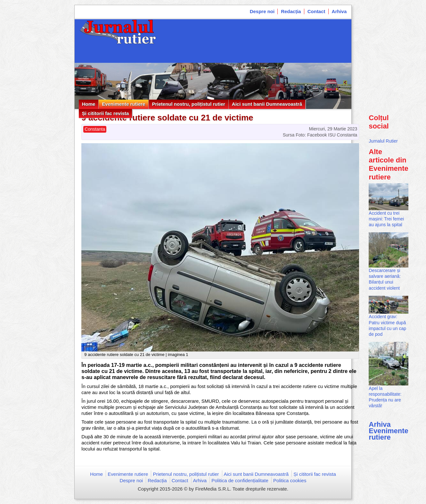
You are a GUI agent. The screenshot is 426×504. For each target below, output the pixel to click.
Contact (316, 11)
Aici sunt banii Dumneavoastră (267, 104)
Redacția (291, 11)
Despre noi (262, 11)
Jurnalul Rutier (383, 141)
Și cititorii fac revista (106, 113)
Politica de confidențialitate (240, 480)
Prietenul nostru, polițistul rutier (188, 104)
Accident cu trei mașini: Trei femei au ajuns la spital (386, 219)
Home (89, 104)
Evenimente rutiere (123, 104)
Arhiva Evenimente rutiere (389, 431)
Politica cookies (290, 480)
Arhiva (339, 11)
